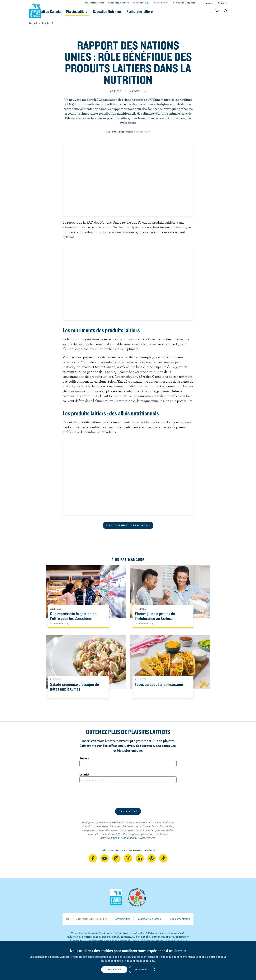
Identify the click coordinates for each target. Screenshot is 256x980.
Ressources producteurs (119, 3)
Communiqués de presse (184, 3)
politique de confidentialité (122, 838)
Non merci (142, 969)
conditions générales (142, 961)
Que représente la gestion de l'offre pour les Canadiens (73, 616)
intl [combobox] (223, 3)
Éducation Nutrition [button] (128, 11)
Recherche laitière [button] (164, 11)
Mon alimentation (180, 919)
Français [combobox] (208, 3)
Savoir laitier (123, 919)
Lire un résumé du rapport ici (128, 525)
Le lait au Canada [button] (62, 11)
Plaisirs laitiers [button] (94, 11)
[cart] (217, 12)
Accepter (114, 969)
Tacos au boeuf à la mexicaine (159, 684)
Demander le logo (141, 3)
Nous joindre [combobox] (160, 3)
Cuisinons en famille (150, 919)
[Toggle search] (226, 12)
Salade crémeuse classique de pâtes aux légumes (74, 687)
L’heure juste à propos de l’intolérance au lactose (155, 616)
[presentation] (128, 796)
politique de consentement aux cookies (185, 957)
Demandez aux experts (94, 3)
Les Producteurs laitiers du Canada (35, 11)
